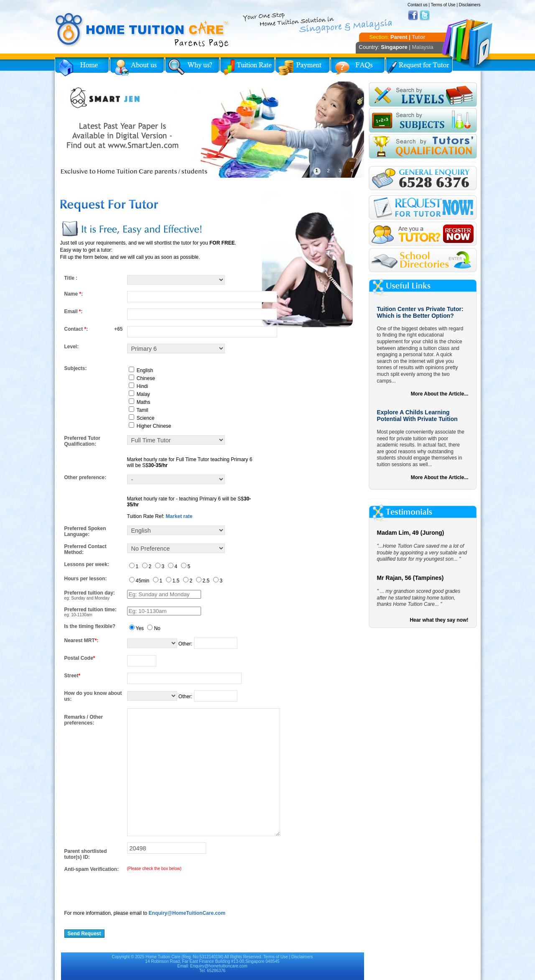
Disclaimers (470, 5)
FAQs (358, 67)
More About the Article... (440, 394)
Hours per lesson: (86, 579)
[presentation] (128, 888)
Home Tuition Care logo (143, 30)
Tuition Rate (247, 67)
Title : (71, 278)
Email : (74, 311)
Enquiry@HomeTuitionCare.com (187, 913)
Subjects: (76, 368)
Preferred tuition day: (90, 593)
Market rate (179, 516)
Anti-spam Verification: (92, 869)
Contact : (76, 329)
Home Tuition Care (163, 957)
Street (73, 676)
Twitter (425, 15)
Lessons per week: (87, 564)
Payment (303, 67)
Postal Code (80, 658)
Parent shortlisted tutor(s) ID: (86, 854)
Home (82, 67)
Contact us (418, 5)
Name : (74, 294)
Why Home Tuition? (192, 67)
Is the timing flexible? (90, 626)
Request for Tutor (419, 67)
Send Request (84, 934)
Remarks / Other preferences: (84, 720)
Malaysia (422, 47)
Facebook (413, 15)
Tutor (418, 37)
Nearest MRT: (82, 641)
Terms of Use (443, 5)
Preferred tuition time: (90, 610)
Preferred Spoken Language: (85, 531)
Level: (72, 347)
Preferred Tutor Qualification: (82, 441)
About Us (137, 67)
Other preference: (85, 477)
